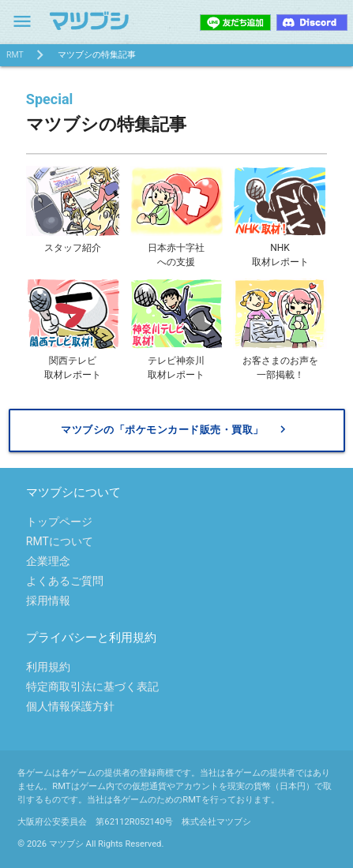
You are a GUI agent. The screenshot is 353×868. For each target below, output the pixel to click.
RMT (15, 55)
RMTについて (60, 541)
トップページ (59, 522)
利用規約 (48, 667)
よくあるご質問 (65, 581)
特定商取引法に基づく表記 (92, 687)
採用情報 (48, 600)
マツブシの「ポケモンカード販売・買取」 (175, 430)
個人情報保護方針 (70, 706)
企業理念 (48, 561)
